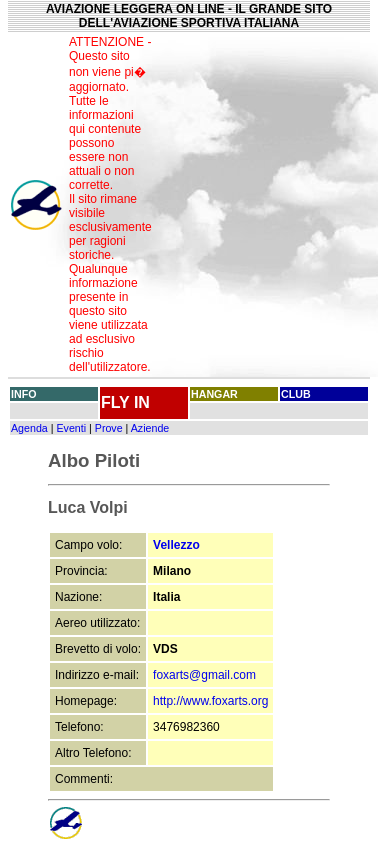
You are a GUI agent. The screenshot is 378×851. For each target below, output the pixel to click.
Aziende (150, 428)
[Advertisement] (265, 205)
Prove (109, 428)
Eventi (71, 428)
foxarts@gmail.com (204, 675)
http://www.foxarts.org (210, 701)
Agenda (29, 428)
